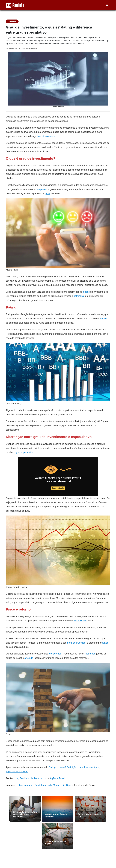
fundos (86, 292)
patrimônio (79, 296)
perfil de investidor (77, 643)
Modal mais (59, 785)
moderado (90, 654)
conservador (56, 654)
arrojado (29, 658)
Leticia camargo (25, 785)
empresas (42, 189)
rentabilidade (80, 621)
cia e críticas (21, 772)
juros (48, 193)
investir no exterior (47, 136)
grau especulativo (25, 452)
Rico (69, 785)
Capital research (43, 785)
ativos (105, 643)
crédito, (103, 319)
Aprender (12, 21)
